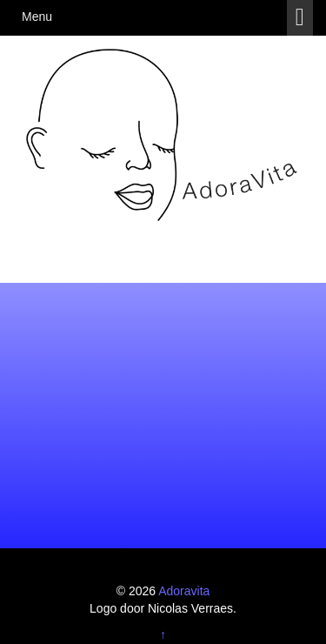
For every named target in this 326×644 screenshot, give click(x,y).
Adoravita (184, 591)
